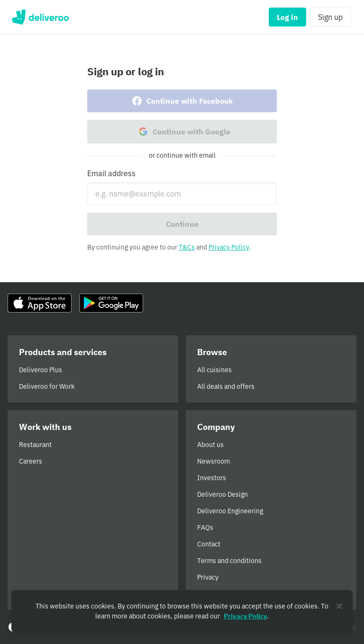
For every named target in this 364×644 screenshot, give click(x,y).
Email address (111, 173)
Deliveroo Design (223, 494)
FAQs (205, 528)
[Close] (339, 606)
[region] (182, 611)
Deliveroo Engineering (230, 511)
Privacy (208, 577)
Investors (212, 478)
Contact (209, 544)
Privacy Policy (229, 247)
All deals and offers (226, 386)
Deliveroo (40, 17)
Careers (31, 461)
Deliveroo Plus (41, 370)
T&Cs (187, 247)
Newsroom (214, 461)
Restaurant (35, 445)
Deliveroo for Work (47, 386)
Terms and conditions (229, 561)
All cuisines (214, 370)
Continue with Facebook (182, 101)
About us (210, 445)
